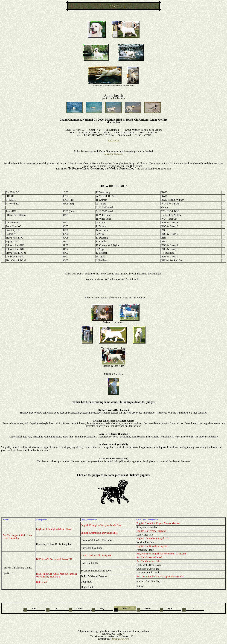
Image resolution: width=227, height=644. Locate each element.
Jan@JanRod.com (113, 154)
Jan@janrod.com (120, 639)
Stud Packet (113, 141)
